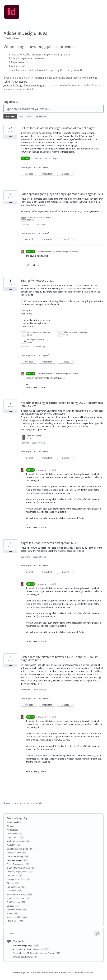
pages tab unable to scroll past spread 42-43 (49, 543)
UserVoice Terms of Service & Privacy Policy (43, 972)
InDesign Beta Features (23, 957)
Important (49, 174)
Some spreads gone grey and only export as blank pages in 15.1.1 (62, 194)
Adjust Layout (13, 837)
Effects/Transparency (16, 864)
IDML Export (12, 875)
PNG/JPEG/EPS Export (16, 898)
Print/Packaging (14, 902)
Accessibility (12, 834)
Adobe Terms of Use (69, 972)
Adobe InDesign (19, 972)
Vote (10, 137)
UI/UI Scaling (12, 921)
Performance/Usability (17, 894)
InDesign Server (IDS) (16, 879)
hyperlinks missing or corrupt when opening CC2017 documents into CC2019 (62, 404)
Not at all (31, 174)
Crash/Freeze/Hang (15, 856)
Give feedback (20, 941)
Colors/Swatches (14, 853)
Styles (10, 913)
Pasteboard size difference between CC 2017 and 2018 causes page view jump (60, 658)
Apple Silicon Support (16, 841)
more (31, 326)
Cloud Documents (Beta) (17, 849)
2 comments (25, 347)
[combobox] (52, 933)
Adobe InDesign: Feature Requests (28, 949)
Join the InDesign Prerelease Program (25, 85)
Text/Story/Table (14, 917)
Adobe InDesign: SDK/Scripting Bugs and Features (34, 953)
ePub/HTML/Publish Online (18, 868)
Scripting (11, 906)
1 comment (25, 224)
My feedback (41, 116)
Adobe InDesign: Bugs (23, 945)
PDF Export (12, 891)
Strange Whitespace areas (37, 281)
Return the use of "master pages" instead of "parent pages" (58, 128)
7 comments (37, 158)
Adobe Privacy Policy (86, 972)
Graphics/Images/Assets (17, 872)
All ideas (11, 826)
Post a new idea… (15, 822)
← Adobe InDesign (11, 38)
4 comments (26, 690)
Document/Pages (51, 158)
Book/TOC (11, 845)
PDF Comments (14, 887)
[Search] (97, 933)
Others (10, 883)
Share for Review (14, 910)
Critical (68, 174)
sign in (29, 803)
